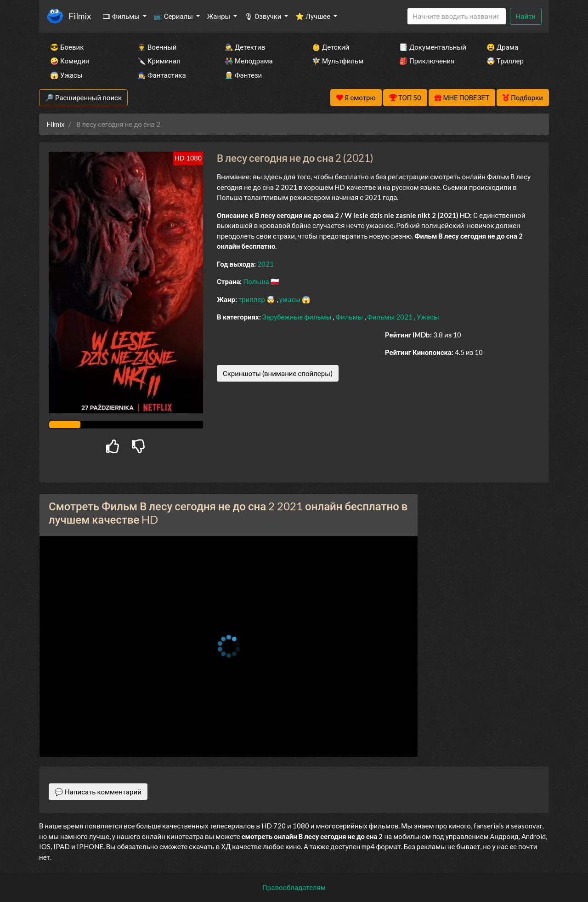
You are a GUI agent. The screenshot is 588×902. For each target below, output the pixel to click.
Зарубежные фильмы (298, 317)
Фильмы (350, 317)
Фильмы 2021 (390, 317)
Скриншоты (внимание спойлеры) (278, 373)
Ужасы (428, 317)
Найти (526, 16)
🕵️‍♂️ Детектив (245, 47)
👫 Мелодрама (249, 61)
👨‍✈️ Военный (157, 47)
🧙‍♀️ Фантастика (162, 75)
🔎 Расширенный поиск (83, 97)
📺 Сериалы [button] (174, 16)
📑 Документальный (430, 47)
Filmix (80, 16)
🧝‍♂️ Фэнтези (243, 75)
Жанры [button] (220, 16)
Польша (257, 281)
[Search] (457, 16)
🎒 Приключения (427, 61)
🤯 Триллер (505, 61)
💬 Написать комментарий (98, 792)
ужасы (291, 299)
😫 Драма (502, 47)
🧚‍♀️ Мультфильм (338, 61)
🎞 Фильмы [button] (122, 16)
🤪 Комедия (70, 61)
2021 (266, 264)
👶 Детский (331, 47)
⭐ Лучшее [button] (314, 16)
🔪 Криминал (159, 61)
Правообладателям (294, 887)
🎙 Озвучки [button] (263, 16)
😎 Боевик (67, 47)
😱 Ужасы (66, 75)
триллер (252, 299)
